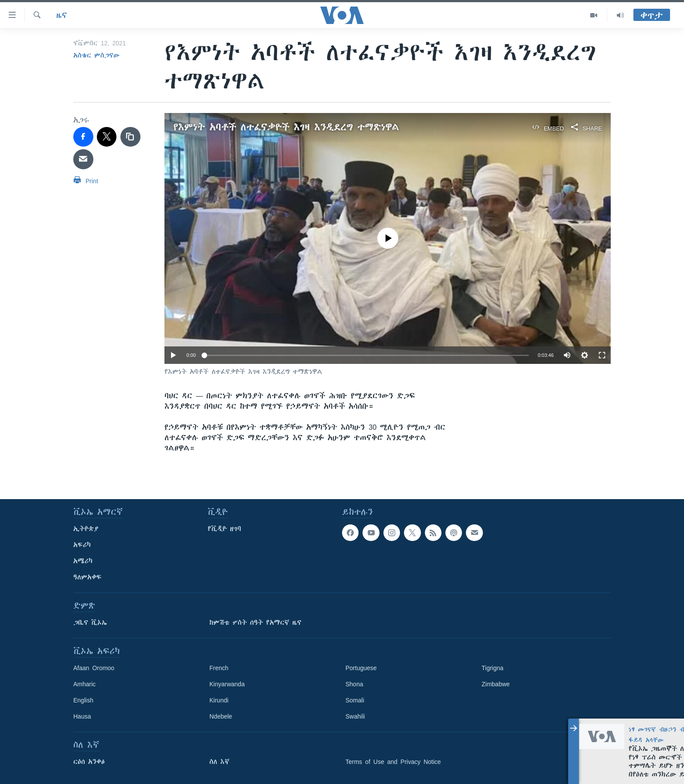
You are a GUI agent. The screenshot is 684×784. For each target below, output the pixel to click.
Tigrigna (492, 668)
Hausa (82, 716)
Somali (355, 700)
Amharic (84, 684)
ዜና (62, 15)
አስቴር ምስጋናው (96, 55)
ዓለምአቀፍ (87, 577)
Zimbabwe (496, 684)
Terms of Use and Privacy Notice (393, 762)
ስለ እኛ (219, 762)
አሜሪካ (83, 561)
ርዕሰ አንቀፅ (89, 762)
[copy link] (130, 137)
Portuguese (361, 668)
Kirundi (219, 700)
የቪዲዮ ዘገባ (224, 529)
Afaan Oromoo (94, 668)
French (219, 668)
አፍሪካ (82, 545)
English (83, 700)
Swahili (355, 716)
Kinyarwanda (227, 684)
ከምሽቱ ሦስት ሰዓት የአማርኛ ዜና (255, 623)
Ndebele (221, 716)
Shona (354, 684)
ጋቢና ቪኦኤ (90, 623)
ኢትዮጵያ (86, 529)
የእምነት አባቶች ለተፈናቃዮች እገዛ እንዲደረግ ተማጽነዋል (286, 127)
